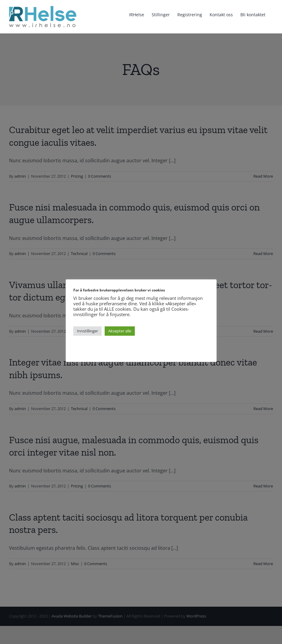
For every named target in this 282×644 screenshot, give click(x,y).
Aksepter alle (120, 331)
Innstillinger (87, 331)
